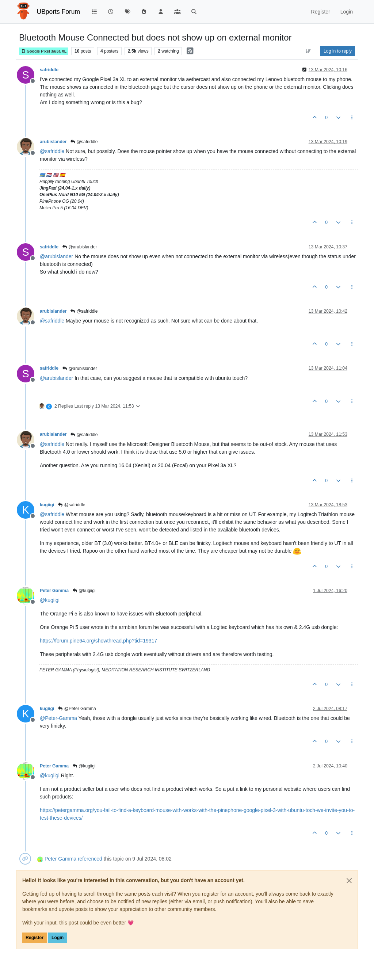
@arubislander (79, 247)
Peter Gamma (54, 591)
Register (35, 938)
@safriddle (84, 142)
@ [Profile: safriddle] (52, 151)
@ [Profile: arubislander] (56, 256)
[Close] (349, 881)
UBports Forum (59, 12)
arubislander (53, 142)
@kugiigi (84, 591)
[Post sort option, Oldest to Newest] (308, 51)
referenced (90, 859)
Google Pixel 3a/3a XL (44, 51)
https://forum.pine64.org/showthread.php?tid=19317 (98, 641)
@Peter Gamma (77, 709)
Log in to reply (338, 51)
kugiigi (47, 505)
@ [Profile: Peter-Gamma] (58, 718)
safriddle (49, 70)
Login (58, 938)
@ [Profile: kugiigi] (50, 600)
